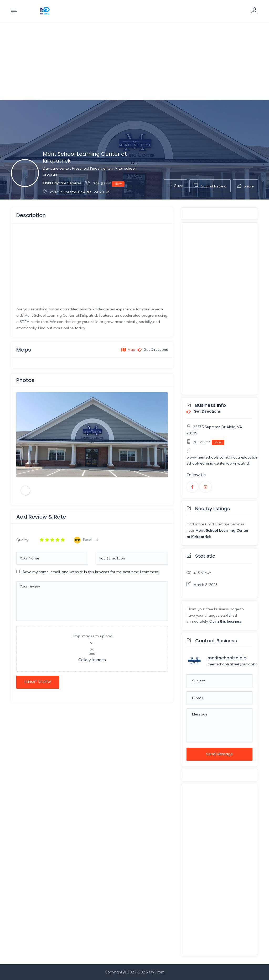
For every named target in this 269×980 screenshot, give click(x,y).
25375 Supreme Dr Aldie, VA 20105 (76, 192)
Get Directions (204, 412)
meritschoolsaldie (227, 658)
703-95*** (105, 183)
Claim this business (226, 621)
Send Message (219, 754)
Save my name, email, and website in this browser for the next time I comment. (91, 572)
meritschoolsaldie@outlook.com (235, 664)
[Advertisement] (134, 61)
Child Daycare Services (62, 183)
